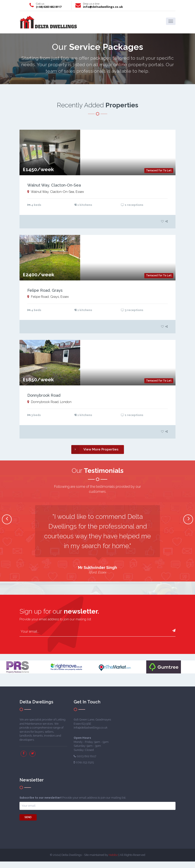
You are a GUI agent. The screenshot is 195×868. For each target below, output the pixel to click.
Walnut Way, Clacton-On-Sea (54, 185)
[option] (97, 540)
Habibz (113, 855)
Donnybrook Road (44, 395)
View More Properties (95, 450)
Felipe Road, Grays (45, 290)
